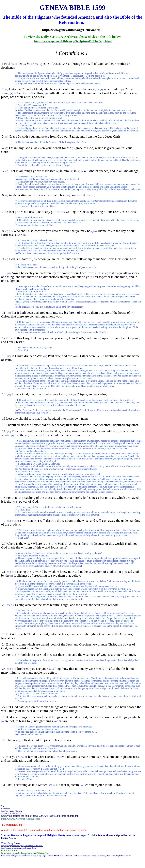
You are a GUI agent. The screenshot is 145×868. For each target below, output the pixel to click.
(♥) (15, 93)
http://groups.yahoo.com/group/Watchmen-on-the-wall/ (22, 846)
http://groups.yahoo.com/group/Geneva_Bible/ (19, 848)
